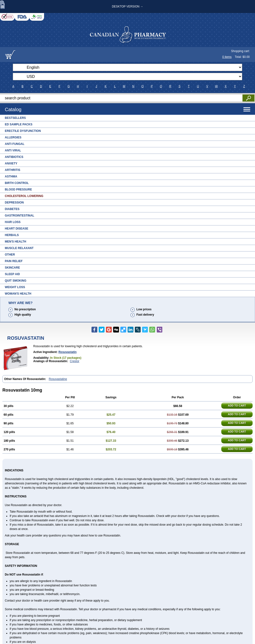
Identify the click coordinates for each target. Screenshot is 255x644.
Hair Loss (13, 222)
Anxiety (11, 163)
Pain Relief (14, 261)
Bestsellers (15, 118)
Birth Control (17, 183)
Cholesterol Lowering (24, 196)
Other (10, 255)
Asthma (11, 176)
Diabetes (12, 209)
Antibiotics (14, 157)
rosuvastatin (68, 352)
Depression (14, 203)
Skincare (12, 268)
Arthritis (13, 170)
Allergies (13, 137)
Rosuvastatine (58, 379)
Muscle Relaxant (19, 248)
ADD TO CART (237, 406)
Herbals (12, 235)
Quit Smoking (16, 281)
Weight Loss (15, 287)
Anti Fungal (15, 144)
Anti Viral (13, 150)
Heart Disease (16, 229)
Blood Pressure (18, 190)
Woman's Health (18, 294)
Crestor (75, 361)
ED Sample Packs (19, 124)
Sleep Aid (12, 274)
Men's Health (16, 242)
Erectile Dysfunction (23, 131)
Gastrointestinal (20, 216)
